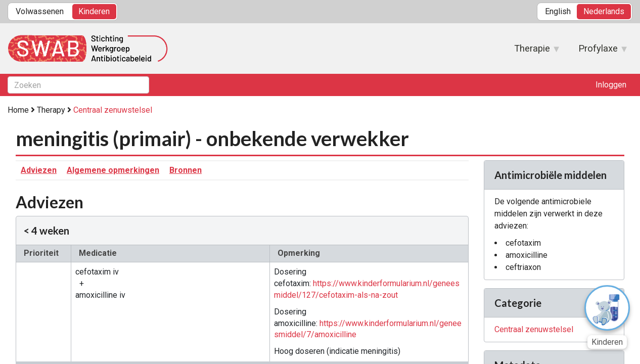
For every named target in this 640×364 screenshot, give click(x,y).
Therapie (532, 52)
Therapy (51, 110)
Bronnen (186, 170)
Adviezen (39, 170)
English (558, 11)
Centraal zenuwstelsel (113, 110)
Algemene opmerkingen (113, 170)
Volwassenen (40, 11)
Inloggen (611, 85)
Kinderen (94, 11)
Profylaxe (598, 52)
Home (18, 110)
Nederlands (604, 11)
